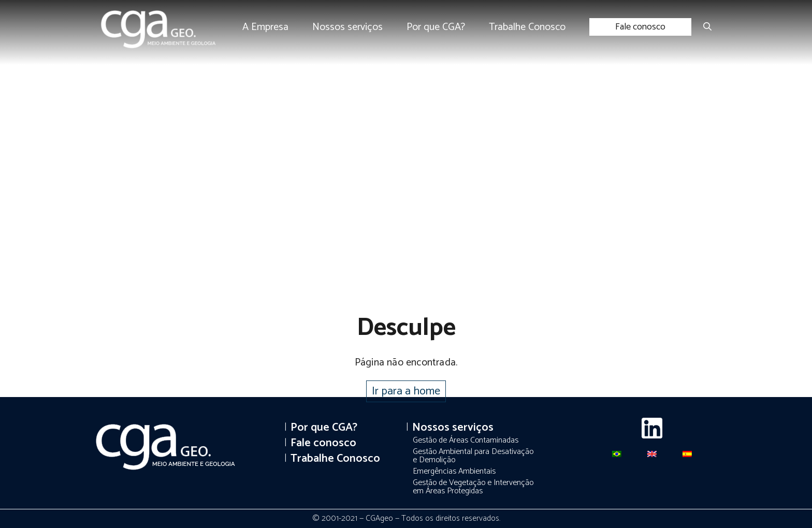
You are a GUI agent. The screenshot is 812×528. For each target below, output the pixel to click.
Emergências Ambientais (454, 471)
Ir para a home (406, 391)
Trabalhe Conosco (527, 27)
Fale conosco (640, 27)
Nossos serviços (347, 27)
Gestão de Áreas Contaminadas (466, 440)
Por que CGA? (436, 27)
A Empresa (265, 27)
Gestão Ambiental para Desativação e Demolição (473, 456)
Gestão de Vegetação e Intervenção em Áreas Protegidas (473, 487)
